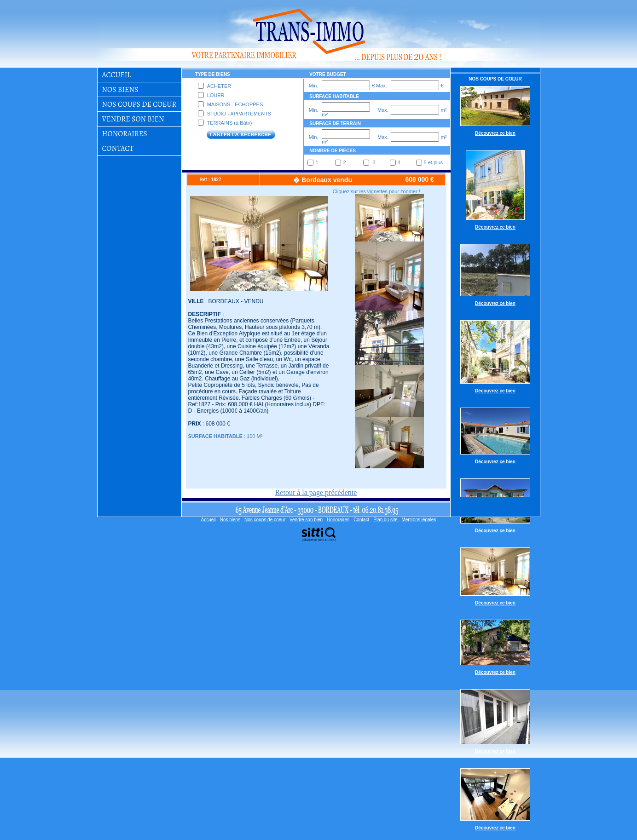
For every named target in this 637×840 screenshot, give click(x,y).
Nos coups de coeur (139, 104)
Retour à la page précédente (316, 492)
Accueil (117, 75)
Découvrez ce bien (495, 133)
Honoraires (125, 134)
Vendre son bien (133, 119)
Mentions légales (419, 520)
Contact (118, 148)
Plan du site (386, 520)
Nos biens (120, 89)
